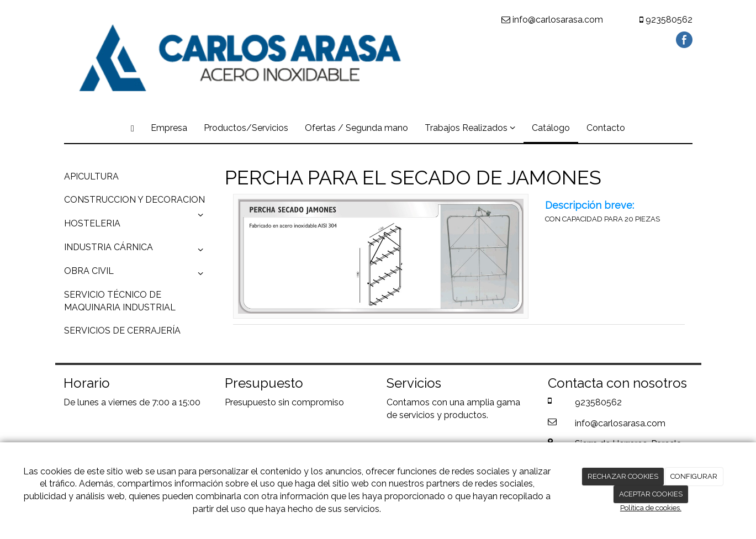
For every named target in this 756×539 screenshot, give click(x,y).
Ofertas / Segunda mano (356, 128)
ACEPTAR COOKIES (651, 494)
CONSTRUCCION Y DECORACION (136, 203)
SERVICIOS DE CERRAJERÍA (122, 331)
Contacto (606, 128)
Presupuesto (250, 402)
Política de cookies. (651, 508)
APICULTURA (91, 176)
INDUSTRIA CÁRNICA (136, 250)
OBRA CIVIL (136, 274)
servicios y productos (443, 415)
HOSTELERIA (92, 223)
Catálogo (551, 128)
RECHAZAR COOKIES (623, 476)
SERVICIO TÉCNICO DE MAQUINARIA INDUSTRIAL (120, 301)
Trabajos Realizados (470, 128)
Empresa (169, 128)
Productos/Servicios (246, 128)
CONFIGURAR (694, 476)
